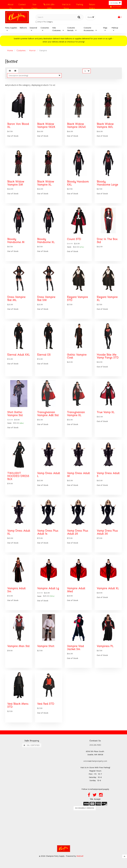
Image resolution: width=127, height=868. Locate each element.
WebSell (80, 856)
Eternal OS (44, 355)
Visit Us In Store (66, 5)
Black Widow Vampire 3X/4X (76, 125)
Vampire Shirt (46, 646)
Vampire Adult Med (76, 590)
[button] (120, 17)
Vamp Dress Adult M (78, 475)
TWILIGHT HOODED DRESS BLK (18, 476)
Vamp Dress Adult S (108, 475)
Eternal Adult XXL (19, 355)
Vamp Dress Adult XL (19, 532)
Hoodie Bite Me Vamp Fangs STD (108, 356)
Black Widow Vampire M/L (105, 125)
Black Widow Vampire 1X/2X (46, 125)
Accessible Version (85, 808)
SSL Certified (32, 745)
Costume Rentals (71, 29)
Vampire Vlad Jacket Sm (75, 648)
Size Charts (34, 5)
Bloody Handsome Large (107, 183)
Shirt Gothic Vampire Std (15, 414)
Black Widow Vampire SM (16, 183)
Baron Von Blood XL (18, 125)
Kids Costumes (57, 29)
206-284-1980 (49, 5)
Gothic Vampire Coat (77, 356)
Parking (80, 4)
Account (116, 7)
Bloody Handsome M (16, 241)
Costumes (45, 28)
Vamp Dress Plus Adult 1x (48, 532)
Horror (32, 51)
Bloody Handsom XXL (78, 183)
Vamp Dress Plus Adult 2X (78, 532)
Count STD (74, 239)
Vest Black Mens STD (18, 705)
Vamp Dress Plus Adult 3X (107, 532)
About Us (11, 5)
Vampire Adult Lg (48, 588)
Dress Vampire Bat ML (16, 299)
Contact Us (22, 5)
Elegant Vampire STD (77, 299)
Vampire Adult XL (108, 588)
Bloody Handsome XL (46, 241)
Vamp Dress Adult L (49, 475)
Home (10, 51)
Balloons (23, 28)
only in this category (44, 22)
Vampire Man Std (18, 646)
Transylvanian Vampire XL (76, 414)
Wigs (105, 28)
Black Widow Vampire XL (46, 183)
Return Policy (92, 5)
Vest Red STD (46, 704)
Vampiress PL (105, 646)
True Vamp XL (106, 412)
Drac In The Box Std (107, 241)
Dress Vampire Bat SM (46, 299)
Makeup (115, 28)
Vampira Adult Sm (16, 590)
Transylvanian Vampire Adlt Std (48, 414)
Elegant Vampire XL (107, 299)
